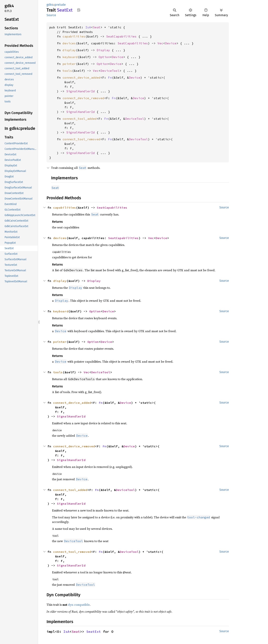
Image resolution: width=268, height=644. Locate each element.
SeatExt (94, 632)
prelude (60, 5)
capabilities (74, 36)
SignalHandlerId (81, 91)
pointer (69, 64)
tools (67, 71)
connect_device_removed (83, 98)
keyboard (70, 57)
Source (51, 15)
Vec (160, 43)
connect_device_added (81, 77)
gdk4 (50, 5)
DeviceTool (110, 71)
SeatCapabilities (121, 36)
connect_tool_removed (81, 139)
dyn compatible (79, 605)
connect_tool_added (80, 119)
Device (171, 43)
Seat (97, 27)
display (69, 50)
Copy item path (79, 10)
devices (69, 43)
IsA (88, 27)
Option (104, 57)
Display (103, 50)
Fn (110, 77)
